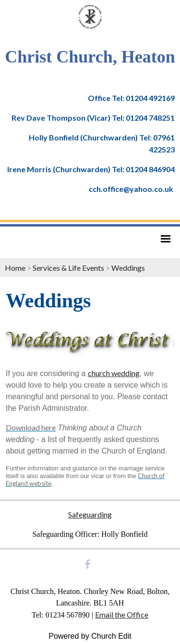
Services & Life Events (68, 268)
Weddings (128, 268)
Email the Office (122, 614)
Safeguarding (90, 514)
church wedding (114, 373)
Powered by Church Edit (90, 636)
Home (15, 268)
